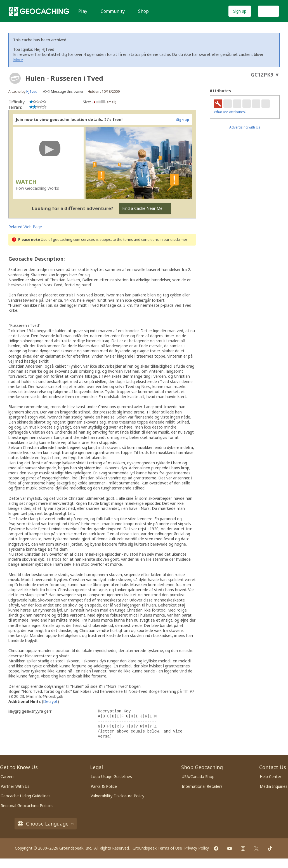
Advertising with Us (245, 127)
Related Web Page (25, 227)
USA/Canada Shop (198, 777)
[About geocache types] (15, 78)
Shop (143, 11)
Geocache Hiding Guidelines (26, 796)
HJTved (32, 91)
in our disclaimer (173, 240)
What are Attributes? (230, 112)
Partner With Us (15, 786)
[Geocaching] (39, 11)
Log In (268, 11)
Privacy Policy (197, 848)
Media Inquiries (274, 786)
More (18, 60)
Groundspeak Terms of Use (157, 848)
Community (113, 11)
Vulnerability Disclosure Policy (117, 796)
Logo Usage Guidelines (111, 777)
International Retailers (202, 786)
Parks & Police (104, 786)
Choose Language (46, 824)
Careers (8, 777)
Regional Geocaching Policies (27, 806)
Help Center (271, 777)
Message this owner (67, 91)
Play (83, 11)
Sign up (240, 11)
